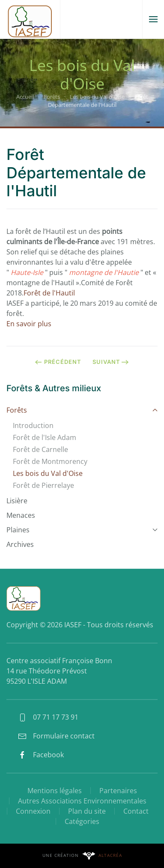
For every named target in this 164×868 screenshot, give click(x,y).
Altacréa (110, 855)
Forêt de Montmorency (50, 461)
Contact (136, 811)
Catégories (82, 821)
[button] (153, 19)
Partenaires (118, 791)
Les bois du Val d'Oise (48, 473)
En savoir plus (29, 324)
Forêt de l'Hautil (49, 293)
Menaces (21, 515)
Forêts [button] (82, 410)
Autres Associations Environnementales (82, 801)
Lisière (17, 501)
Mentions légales (55, 791)
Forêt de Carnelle (40, 449)
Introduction (33, 425)
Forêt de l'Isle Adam (45, 437)
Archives (20, 544)
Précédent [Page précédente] (58, 362)
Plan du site (87, 811)
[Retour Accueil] (30, 19)
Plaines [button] (82, 530)
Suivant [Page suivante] (111, 362)
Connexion (33, 811)
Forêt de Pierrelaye (43, 485)
